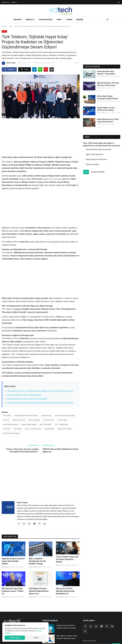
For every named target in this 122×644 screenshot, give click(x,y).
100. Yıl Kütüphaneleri (62, 424)
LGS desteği (7, 429)
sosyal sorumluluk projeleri (33, 429)
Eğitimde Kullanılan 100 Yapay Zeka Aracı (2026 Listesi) (108, 84)
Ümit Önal (6, 420)
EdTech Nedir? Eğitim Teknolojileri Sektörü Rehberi (108, 97)
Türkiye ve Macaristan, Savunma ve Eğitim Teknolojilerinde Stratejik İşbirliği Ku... (22, 450)
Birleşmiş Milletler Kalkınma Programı (26, 416)
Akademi (14, 2)
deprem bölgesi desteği (29, 424)
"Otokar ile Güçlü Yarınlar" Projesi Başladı (24, 395)
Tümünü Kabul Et (15, 638)
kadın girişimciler (49, 420)
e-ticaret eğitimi (62, 420)
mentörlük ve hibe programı (11, 433)
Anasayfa (17, 20)
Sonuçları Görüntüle (98, 172)
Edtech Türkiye (9, 63)
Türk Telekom (7, 416)
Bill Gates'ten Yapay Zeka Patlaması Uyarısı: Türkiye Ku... (13, 591)
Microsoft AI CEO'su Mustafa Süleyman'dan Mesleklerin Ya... (65, 591)
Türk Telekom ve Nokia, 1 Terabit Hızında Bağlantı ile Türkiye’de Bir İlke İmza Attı (40, 391)
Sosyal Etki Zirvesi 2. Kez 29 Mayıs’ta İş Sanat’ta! (27, 399)
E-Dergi (69, 20)
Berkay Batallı (6, 567)
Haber (10, 26)
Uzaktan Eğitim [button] (46, 20)
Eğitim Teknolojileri (46, 424)
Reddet (36, 638)
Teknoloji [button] (30, 20)
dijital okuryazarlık (34, 420)
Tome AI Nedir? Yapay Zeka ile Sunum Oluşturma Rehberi (67, 559)
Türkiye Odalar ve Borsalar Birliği (64, 416)
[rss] (85, 631)
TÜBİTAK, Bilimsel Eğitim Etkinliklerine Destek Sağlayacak (60, 450)
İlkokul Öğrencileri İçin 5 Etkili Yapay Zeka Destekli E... (108, 121)
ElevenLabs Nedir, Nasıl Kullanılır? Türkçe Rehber (106, 73)
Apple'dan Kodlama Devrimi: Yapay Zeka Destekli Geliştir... (13, 561)
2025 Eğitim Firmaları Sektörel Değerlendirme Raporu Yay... (39, 591)
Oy (86, 172)
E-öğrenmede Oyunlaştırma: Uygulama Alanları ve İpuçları (66, 627)
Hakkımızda (5, 2)
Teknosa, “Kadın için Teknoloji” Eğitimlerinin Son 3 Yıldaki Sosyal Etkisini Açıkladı (40, 403)
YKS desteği (17, 429)
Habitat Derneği (46, 416)
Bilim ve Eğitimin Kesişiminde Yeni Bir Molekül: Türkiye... (37, 561)
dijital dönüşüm (50, 429)
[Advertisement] (44, 136)
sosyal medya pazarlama (11, 424)
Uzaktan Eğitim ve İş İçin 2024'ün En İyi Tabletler (106, 109)
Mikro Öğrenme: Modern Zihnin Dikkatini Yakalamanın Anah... (67, 637)
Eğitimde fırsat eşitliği (64, 429)
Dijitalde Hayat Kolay (19, 420)
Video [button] (60, 20)
